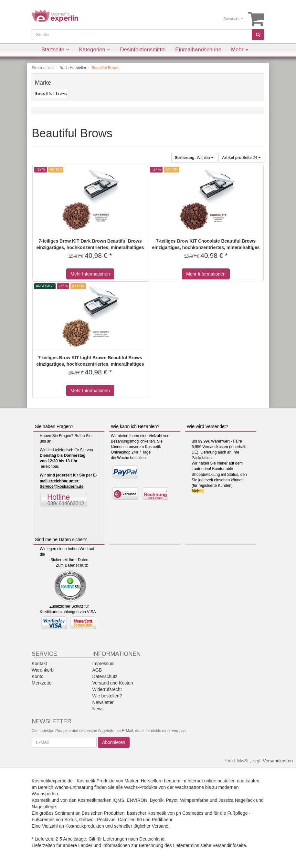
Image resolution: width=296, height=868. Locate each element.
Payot (172, 800)
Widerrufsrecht (107, 689)
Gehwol (87, 820)
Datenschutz (76, 565)
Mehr (240, 50)
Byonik (157, 800)
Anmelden (233, 18)
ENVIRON (137, 800)
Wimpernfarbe (194, 800)
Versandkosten (278, 761)
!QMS (119, 800)
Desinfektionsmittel (143, 50)
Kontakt (39, 664)
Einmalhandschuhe (198, 50)
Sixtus (70, 820)
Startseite (55, 50)
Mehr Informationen (90, 274)
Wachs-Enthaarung (74, 787)
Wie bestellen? (107, 696)
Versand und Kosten (113, 683)
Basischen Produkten (103, 813)
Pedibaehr (162, 820)
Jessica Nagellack (237, 800)
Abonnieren (114, 742)
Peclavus (106, 820)
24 (241, 158)
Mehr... (198, 491)
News (98, 709)
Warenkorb (43, 670)
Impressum (104, 664)
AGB (97, 670)
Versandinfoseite (229, 845)
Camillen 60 (130, 820)
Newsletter (103, 702)
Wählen (194, 158)
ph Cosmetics (190, 813)
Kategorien (95, 50)
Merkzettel (42, 683)
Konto (38, 676)
